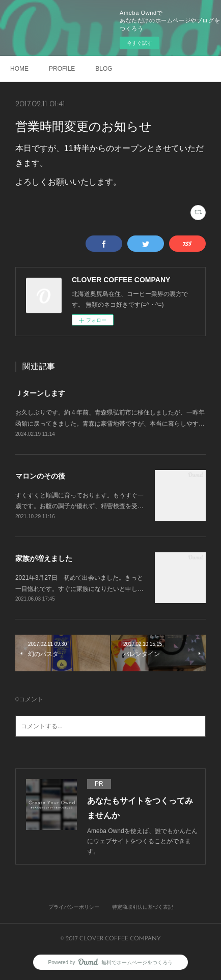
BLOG (104, 69)
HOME (19, 69)
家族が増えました (44, 558)
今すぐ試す (140, 43)
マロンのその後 (40, 476)
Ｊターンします (40, 393)
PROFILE (62, 69)
